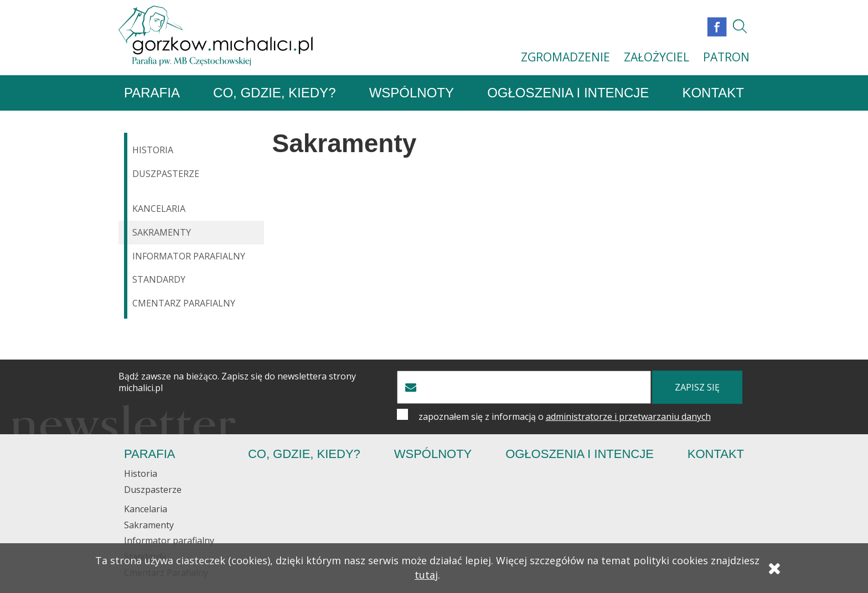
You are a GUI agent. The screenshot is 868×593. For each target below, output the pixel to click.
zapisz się (697, 387)
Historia (153, 150)
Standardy (159, 279)
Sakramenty (162, 232)
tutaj (426, 575)
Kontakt (713, 93)
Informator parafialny (189, 256)
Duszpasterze (166, 174)
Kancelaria (159, 209)
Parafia (152, 93)
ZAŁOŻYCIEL (657, 57)
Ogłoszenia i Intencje (568, 93)
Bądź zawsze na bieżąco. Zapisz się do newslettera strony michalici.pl (237, 382)
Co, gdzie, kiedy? (274, 93)
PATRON (726, 57)
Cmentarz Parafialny (184, 303)
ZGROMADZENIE (565, 57)
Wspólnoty (412, 93)
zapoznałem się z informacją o (565, 417)
